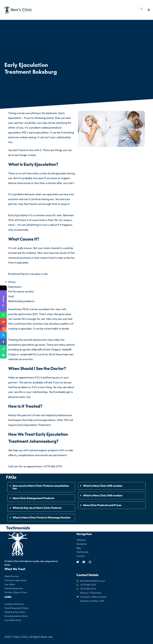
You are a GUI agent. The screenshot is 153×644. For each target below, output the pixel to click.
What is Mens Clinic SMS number (103, 486)
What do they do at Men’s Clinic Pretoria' (38, 508)
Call (10, 466)
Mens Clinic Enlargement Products (33, 498)
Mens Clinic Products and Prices (102, 505)
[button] (41, 487)
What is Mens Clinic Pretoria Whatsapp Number (42, 517)
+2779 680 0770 (53, 466)
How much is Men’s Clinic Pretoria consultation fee (41, 487)
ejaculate (61, 173)
